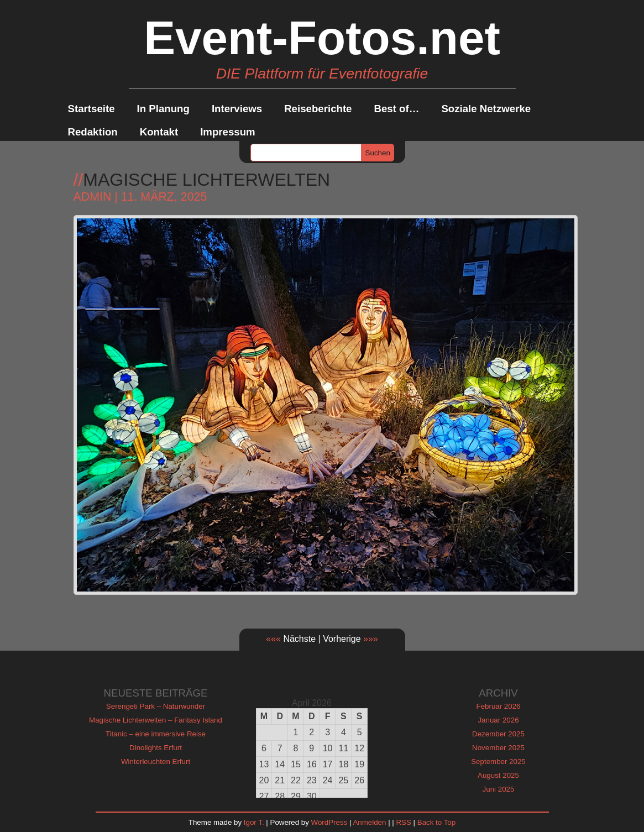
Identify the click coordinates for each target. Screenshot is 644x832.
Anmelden (369, 822)
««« (273, 639)
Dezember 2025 (498, 734)
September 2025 (498, 762)
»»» (371, 639)
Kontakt (159, 132)
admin (93, 197)
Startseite (91, 109)
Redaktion (93, 132)
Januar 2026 (498, 720)
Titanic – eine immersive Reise (156, 734)
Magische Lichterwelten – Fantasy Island (156, 720)
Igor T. (254, 822)
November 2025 (498, 748)
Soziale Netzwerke (486, 109)
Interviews (237, 109)
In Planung (163, 109)
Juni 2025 (499, 789)
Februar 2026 (498, 706)
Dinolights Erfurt (156, 748)
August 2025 (498, 775)
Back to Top (436, 822)
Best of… (397, 109)
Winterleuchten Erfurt (156, 762)
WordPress (329, 822)
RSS (403, 822)
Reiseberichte (318, 109)
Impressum (228, 132)
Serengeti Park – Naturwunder (156, 706)
